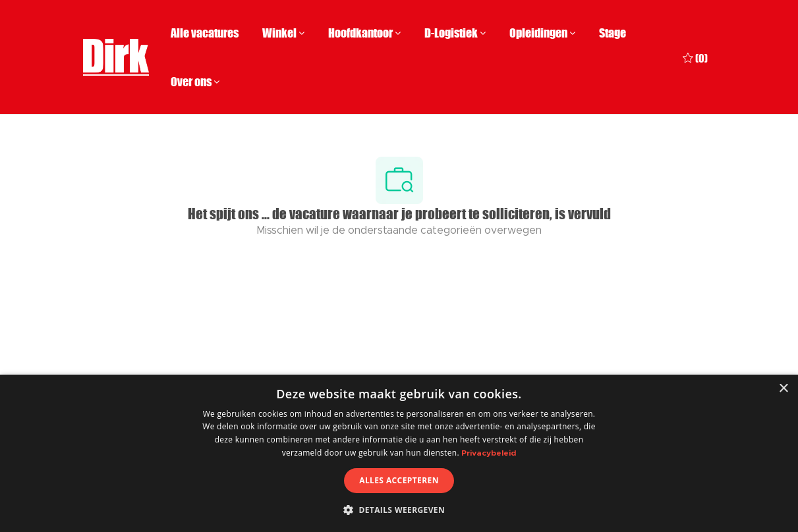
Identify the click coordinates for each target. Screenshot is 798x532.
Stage (613, 33)
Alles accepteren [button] (399, 480)
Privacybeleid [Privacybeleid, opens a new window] (489, 453)
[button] (399, 510)
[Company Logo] (116, 57)
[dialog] (399, 453)
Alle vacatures (205, 33)
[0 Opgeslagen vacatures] (695, 57)
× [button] (783, 389)
